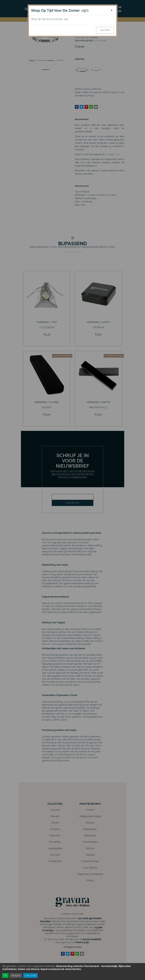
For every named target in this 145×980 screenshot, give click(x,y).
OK (5, 975)
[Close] (112, 10)
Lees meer (30, 975)
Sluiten (105, 30)
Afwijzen (16, 975)
